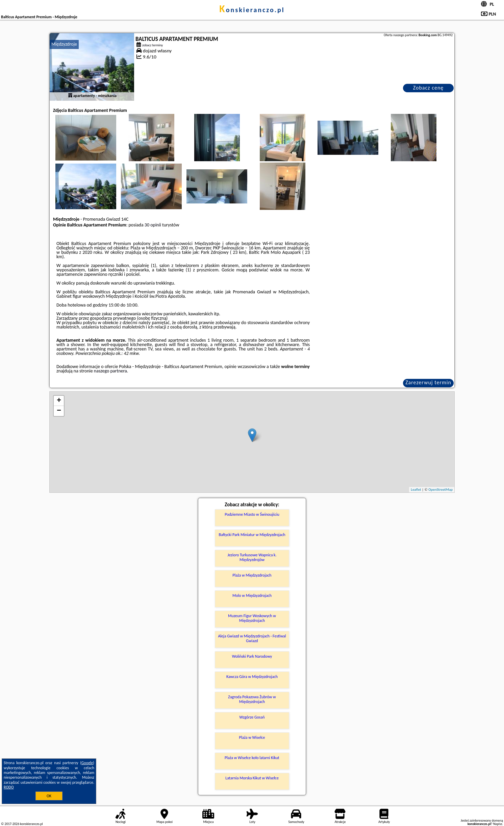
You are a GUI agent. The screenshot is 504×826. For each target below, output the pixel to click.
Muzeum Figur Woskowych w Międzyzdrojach (252, 618)
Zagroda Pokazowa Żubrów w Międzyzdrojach (252, 699)
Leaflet (416, 490)
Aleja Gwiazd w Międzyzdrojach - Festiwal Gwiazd (252, 638)
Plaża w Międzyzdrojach (252, 575)
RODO (9, 787)
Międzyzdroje (64, 44)
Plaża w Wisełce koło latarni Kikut (252, 758)
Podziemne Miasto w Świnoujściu (252, 514)
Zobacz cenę (429, 88)
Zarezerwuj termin (428, 382)
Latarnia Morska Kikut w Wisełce (252, 778)
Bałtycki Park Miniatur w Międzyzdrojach (252, 535)
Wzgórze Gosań (252, 717)
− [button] (59, 411)
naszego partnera (110, 371)
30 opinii (153, 225)
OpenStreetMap (440, 490)
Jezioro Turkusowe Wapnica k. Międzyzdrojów (252, 557)
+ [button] (59, 401)
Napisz (498, 824)
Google (87, 763)
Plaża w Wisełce (252, 737)
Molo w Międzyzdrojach (252, 596)
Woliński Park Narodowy (252, 656)
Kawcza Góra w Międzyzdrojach (252, 677)
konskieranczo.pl (252, 10)
